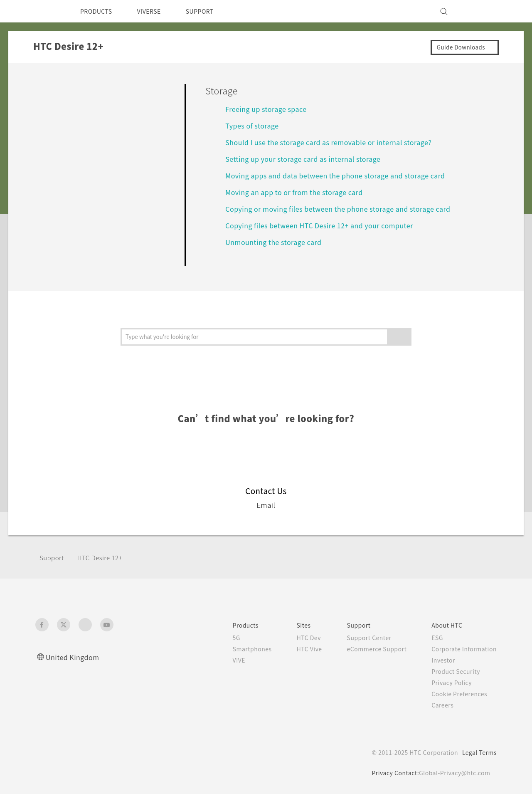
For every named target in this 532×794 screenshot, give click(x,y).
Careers (440, 705)
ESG (434, 638)
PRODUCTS (99, 11)
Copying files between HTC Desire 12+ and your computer (327, 225)
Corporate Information (462, 649)
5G (221, 638)
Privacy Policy (449, 683)
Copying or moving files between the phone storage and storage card (347, 209)
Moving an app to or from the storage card (300, 192)
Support (53, 558)
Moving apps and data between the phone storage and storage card (345, 175)
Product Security (454, 671)
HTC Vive (298, 649)
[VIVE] (485, 11)
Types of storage (254, 125)
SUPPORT (211, 11)
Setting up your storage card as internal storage (310, 159)
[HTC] (45, 11)
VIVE (225, 660)
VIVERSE (156, 11)
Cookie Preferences (458, 694)
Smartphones (238, 649)
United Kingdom (75, 657)
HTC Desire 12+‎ (104, 558)
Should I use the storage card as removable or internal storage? (337, 142)
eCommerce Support (370, 649)
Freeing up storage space (270, 109)
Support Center (361, 638)
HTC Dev (298, 638)
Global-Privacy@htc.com (453, 773)
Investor (441, 660)
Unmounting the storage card (278, 242)
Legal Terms (478, 752)
